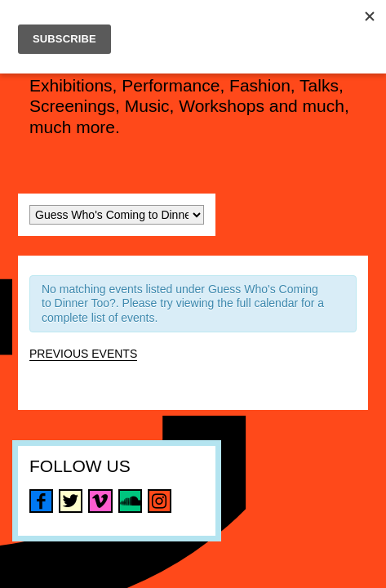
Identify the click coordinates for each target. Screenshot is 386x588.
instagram (160, 501)
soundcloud (130, 501)
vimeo (100, 501)
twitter (71, 501)
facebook (41, 501)
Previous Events (83, 354)
